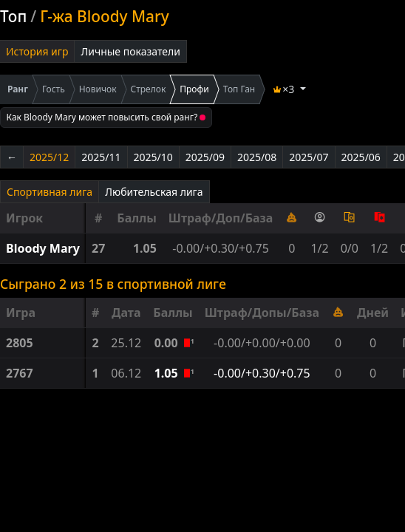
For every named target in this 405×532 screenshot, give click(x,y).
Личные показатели (130, 51)
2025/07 (309, 157)
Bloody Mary (43, 248)
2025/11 (101, 157)
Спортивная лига (50, 192)
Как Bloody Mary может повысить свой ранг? (106, 117)
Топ (13, 16)
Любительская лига (154, 192)
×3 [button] (285, 89)
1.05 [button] (168, 373)
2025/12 (49, 157)
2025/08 (257, 157)
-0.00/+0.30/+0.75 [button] (262, 373)
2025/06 (361, 157)
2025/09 (205, 157)
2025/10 (153, 157)
